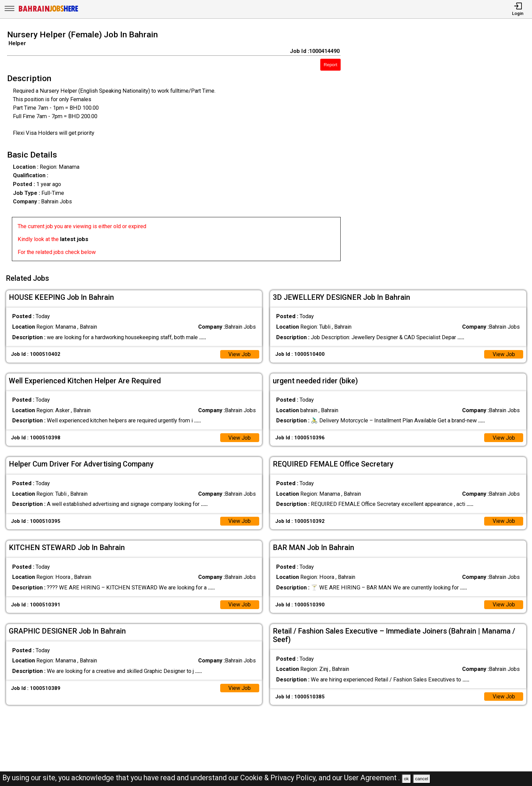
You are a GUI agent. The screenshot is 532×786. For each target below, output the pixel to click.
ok (406, 779)
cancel (422, 779)
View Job (239, 353)
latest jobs (74, 239)
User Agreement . (372, 778)
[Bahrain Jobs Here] (49, 11)
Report (330, 65)
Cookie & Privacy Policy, (279, 778)
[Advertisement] (443, 148)
